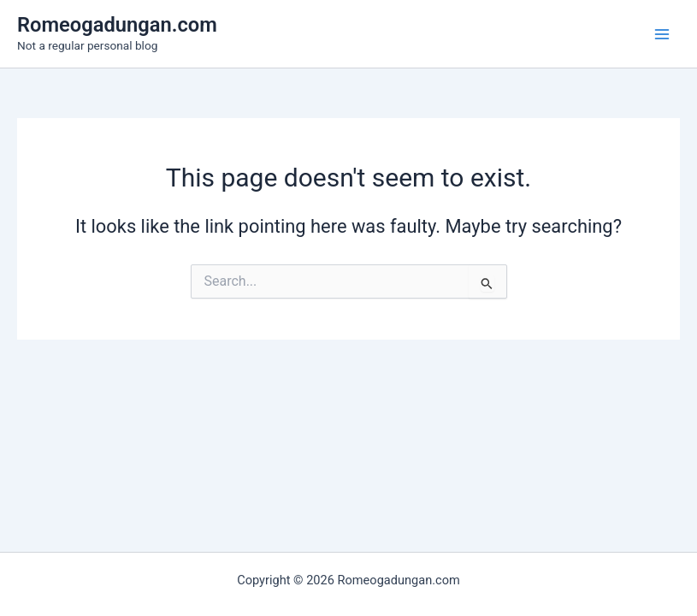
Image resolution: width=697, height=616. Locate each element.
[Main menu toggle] (662, 34)
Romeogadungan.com (117, 25)
